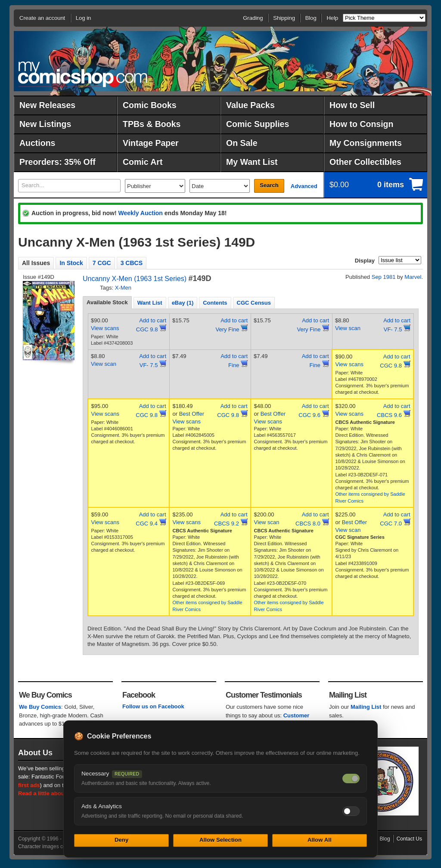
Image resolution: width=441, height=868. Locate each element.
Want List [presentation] (150, 303)
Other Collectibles (365, 162)
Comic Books (150, 105)
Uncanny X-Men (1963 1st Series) (135, 279)
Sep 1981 (384, 277)
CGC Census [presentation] (254, 303)
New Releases (47, 105)
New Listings (45, 124)
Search (269, 185)
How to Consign (361, 124)
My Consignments (366, 143)
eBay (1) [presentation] (183, 303)
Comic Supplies (258, 124)
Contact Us (409, 839)
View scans (105, 328)
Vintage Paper (151, 143)
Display (365, 261)
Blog (311, 18)
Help (332, 18)
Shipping (284, 18)
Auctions (37, 143)
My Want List (252, 162)
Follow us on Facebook (153, 706)
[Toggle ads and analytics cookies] (351, 811)
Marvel (413, 277)
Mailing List (366, 707)
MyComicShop (83, 74)
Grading (253, 18)
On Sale (242, 143)
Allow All (320, 840)
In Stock (71, 263)
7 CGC (102, 263)
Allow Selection (220, 840)
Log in (83, 18)
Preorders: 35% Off (57, 162)
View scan (348, 328)
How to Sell (352, 105)
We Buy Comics (40, 707)
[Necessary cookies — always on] (351, 778)
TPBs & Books (152, 124)
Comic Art (143, 162)
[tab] (107, 303)
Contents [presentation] (215, 303)
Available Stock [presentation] (107, 302)
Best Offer (192, 414)
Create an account (42, 18)
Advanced (304, 186)
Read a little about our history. (58, 793)
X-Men (123, 288)
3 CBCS (132, 263)
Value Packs (250, 105)
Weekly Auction (140, 213)
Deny (121, 840)
